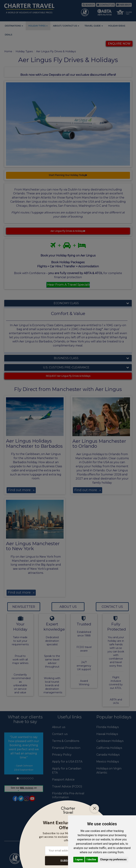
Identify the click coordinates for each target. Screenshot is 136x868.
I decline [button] (91, 859)
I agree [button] (79, 859)
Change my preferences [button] (113, 859)
